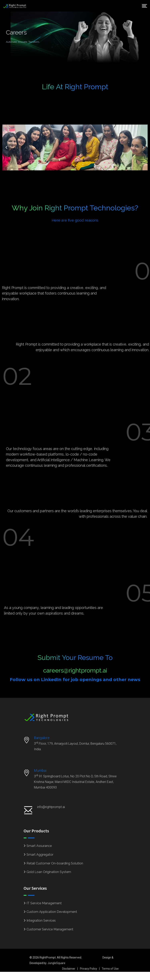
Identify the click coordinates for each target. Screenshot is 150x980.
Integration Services (41, 921)
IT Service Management (44, 903)
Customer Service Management (50, 929)
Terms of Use (110, 969)
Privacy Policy (88, 969)
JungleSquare (56, 963)
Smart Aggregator (40, 855)
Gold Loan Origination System (49, 872)
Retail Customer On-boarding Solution (55, 863)
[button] (6, 147)
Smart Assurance (39, 846)
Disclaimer (69, 969)
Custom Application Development (52, 912)
